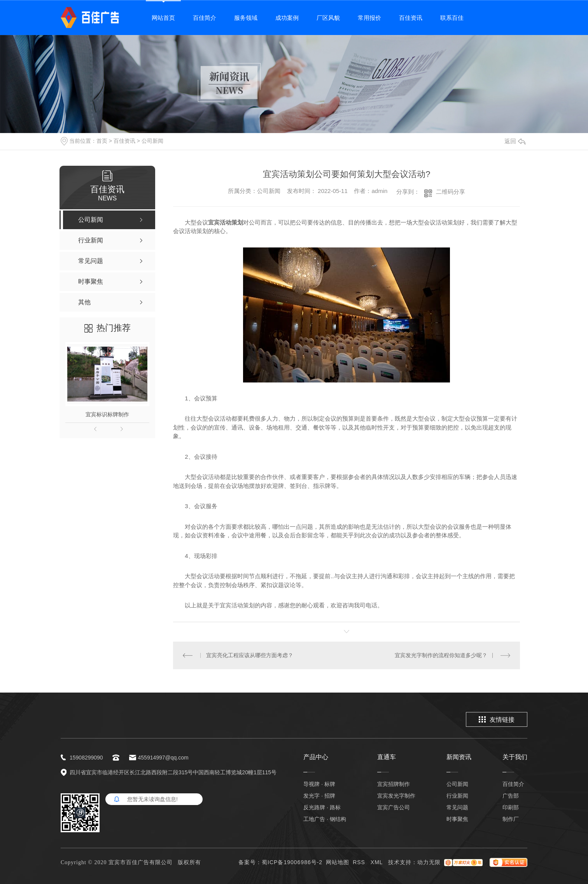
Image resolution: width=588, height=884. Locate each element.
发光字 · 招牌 (319, 796)
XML (378, 862)
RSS (360, 862)
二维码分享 (451, 192)
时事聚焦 (457, 819)
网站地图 (338, 862)
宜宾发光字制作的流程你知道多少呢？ (441, 655)
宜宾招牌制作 (394, 784)
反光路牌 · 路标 (322, 807)
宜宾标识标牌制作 (107, 414)
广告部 (511, 796)
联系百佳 (452, 18)
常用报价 (369, 18)
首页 (102, 141)
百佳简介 (205, 18)
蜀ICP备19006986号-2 (292, 862)
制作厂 (511, 819)
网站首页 (163, 18)
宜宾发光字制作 (396, 796)
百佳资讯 (411, 18)
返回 (515, 141)
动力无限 (429, 862)
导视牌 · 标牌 (319, 784)
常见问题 (457, 807)
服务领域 (246, 18)
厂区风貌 (328, 18)
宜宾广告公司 (394, 807)
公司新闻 (152, 141)
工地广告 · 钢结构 (325, 819)
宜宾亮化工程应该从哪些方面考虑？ (250, 655)
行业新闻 (457, 796)
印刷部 (511, 807)
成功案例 (287, 18)
